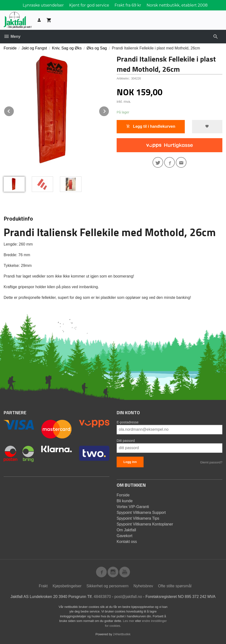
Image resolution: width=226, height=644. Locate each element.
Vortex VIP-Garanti (133, 507)
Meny (12, 36)
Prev (14, 110)
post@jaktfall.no (128, 597)
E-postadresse (128, 422)
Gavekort (125, 536)
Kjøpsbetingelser (67, 586)
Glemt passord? (211, 462)
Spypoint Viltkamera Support (141, 513)
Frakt (43, 586)
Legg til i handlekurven (151, 126)
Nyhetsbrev (143, 586)
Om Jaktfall (126, 530)
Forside (10, 48)
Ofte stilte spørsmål (175, 586)
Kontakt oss (127, 542)
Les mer (129, 621)
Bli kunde (125, 501)
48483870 (102, 597)
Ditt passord (126, 441)
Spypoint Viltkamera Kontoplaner (145, 524)
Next (109, 110)
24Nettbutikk (122, 634)
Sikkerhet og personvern (108, 586)
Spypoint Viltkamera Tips (138, 518)
